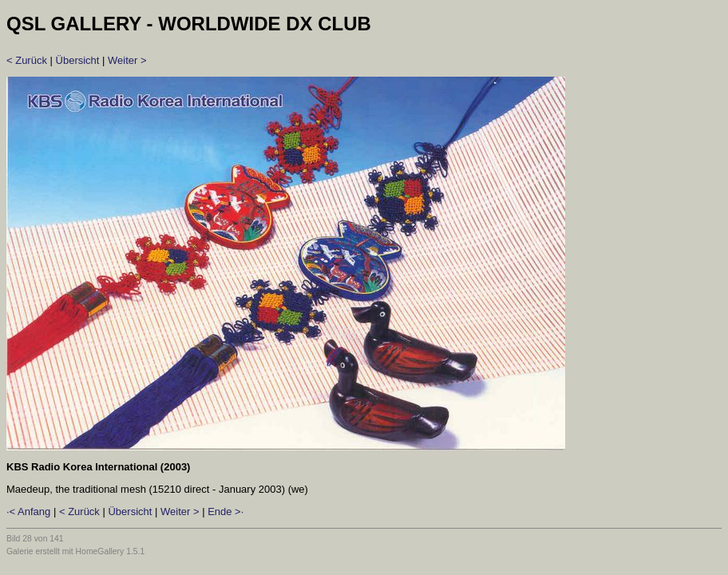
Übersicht (78, 60)
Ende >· (226, 512)
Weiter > (127, 60)
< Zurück (27, 60)
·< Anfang (28, 512)
